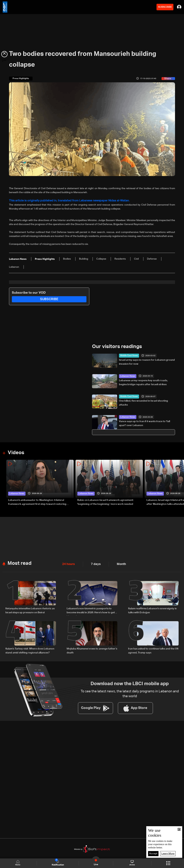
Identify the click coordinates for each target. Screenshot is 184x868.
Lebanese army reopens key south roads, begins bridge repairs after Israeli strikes (143, 381)
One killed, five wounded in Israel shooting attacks (143, 402)
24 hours (67, 563)
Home (19, 863)
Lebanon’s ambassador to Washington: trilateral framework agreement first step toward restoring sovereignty (37, 501)
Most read (19, 562)
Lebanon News (126, 375)
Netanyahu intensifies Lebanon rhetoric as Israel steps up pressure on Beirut (30, 609)
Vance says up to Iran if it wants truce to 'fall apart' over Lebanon (144, 422)
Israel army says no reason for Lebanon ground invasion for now (147, 361)
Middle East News (127, 355)
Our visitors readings (115, 346)
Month (117, 563)
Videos (15, 451)
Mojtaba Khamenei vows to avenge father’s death (92, 648)
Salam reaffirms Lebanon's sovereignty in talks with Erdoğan (152, 609)
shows (132, 863)
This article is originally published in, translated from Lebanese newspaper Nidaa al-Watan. (60, 200)
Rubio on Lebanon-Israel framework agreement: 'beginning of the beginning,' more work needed (105, 501)
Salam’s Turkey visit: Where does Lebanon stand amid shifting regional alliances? (30, 648)
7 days (93, 563)
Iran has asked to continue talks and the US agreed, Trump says (153, 648)
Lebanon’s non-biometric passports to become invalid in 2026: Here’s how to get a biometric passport (92, 609)
